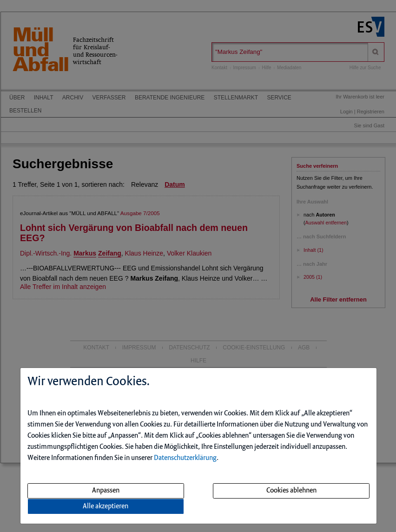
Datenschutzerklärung (185, 458)
